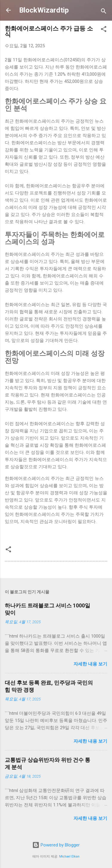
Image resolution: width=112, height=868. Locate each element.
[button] (104, 30)
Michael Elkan (69, 856)
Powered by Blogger (56, 845)
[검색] (104, 12)
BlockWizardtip (44, 10)
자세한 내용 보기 (90, 664)
